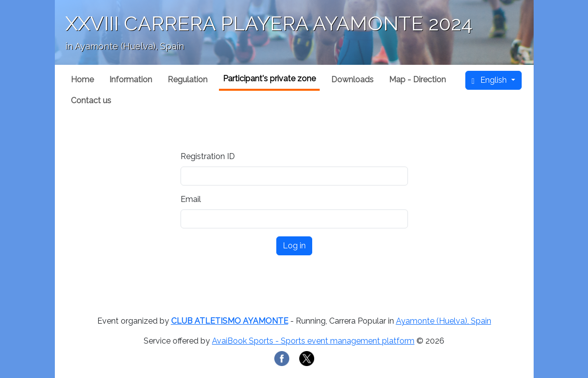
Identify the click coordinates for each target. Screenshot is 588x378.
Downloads (352, 80)
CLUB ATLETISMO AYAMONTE (230, 321)
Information (131, 80)
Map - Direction (417, 80)
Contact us (91, 100)
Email (191, 199)
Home (82, 80)
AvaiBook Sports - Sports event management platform (313, 341)
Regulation (188, 80)
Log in (294, 246)
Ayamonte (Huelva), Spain (444, 321)
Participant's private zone (269, 79)
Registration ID (208, 156)
